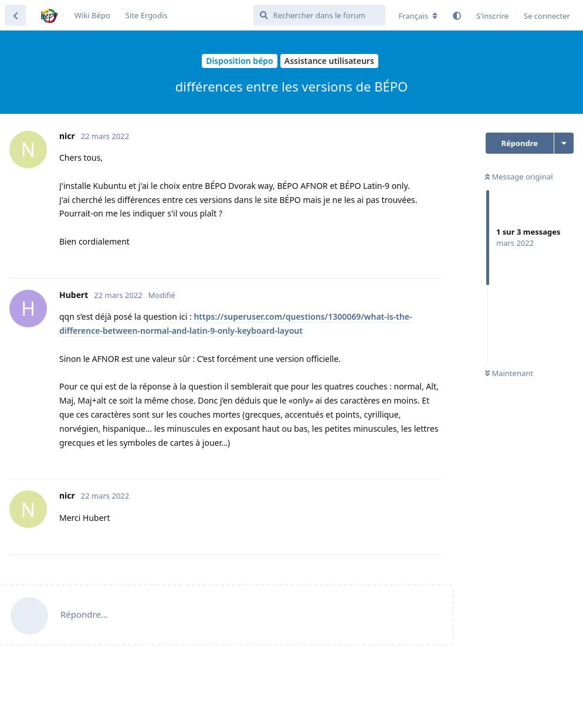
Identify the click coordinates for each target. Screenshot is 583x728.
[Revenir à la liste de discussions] (15, 15)
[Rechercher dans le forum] (319, 15)
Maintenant (509, 373)
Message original (519, 177)
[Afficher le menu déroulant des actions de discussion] (564, 143)
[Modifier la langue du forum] (418, 16)
